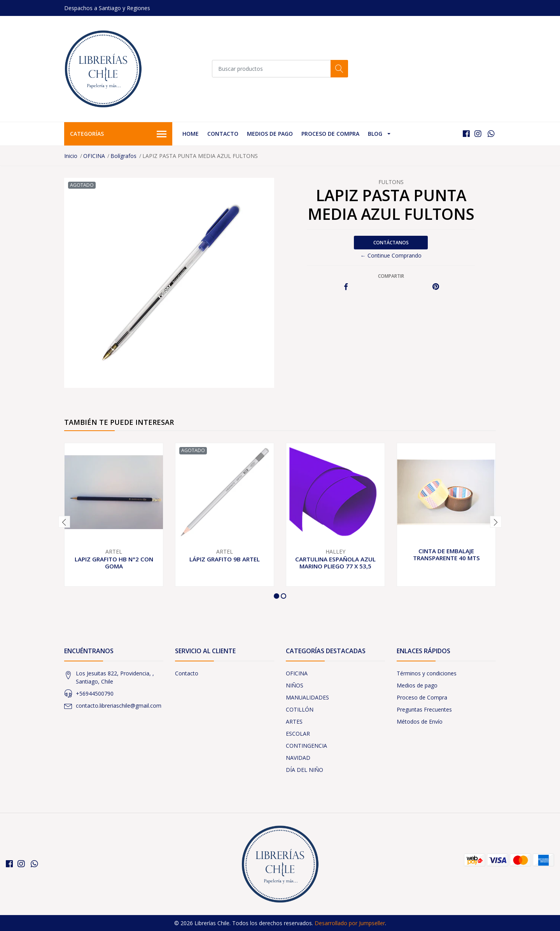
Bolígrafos (123, 156)
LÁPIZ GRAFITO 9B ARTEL (225, 559)
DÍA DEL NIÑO (304, 770)
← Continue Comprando (391, 255)
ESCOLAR (298, 734)
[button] (276, 596)
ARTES (294, 721)
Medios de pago (270, 134)
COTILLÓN (300, 709)
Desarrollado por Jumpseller (350, 923)
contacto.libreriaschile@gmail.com (119, 706)
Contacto (223, 134)
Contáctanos (391, 243)
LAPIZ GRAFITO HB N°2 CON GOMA (114, 563)
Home (191, 134)
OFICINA (94, 156)
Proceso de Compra (330, 134)
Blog (375, 134)
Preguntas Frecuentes (424, 709)
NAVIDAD (298, 758)
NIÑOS (295, 685)
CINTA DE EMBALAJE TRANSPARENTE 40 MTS (446, 554)
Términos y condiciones (427, 673)
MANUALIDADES (307, 697)
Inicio (71, 156)
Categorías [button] (118, 134)
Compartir (391, 276)
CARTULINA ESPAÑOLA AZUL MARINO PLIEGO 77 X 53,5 (335, 563)
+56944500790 (95, 693)
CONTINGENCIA (306, 746)
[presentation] (64, 522)
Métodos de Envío (420, 721)
